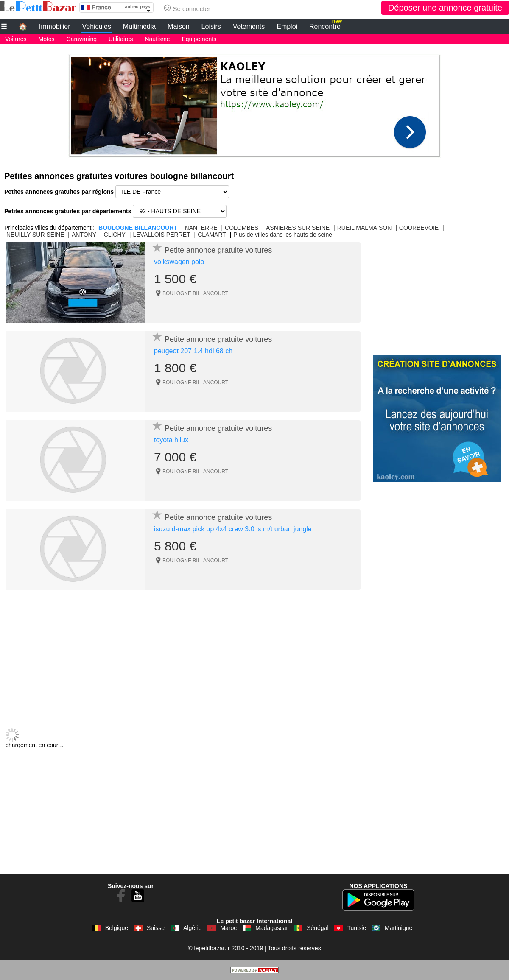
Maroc (228, 928)
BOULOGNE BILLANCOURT (138, 228)
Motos (46, 39)
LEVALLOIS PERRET (161, 235)
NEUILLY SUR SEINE (35, 235)
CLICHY (115, 235)
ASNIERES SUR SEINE (298, 228)
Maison (179, 27)
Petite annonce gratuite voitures (218, 250)
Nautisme (157, 39)
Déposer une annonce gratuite (445, 8)
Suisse (156, 928)
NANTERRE (201, 228)
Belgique (117, 928)
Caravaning (82, 39)
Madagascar (272, 928)
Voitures (16, 39)
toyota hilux (171, 440)
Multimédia (139, 27)
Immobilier (55, 27)
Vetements (249, 27)
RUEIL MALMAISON (365, 228)
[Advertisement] (255, 103)
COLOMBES (242, 228)
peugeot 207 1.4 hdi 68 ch (193, 351)
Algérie (193, 928)
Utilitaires (121, 39)
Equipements (199, 39)
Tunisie (357, 928)
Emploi (287, 27)
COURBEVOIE (419, 228)
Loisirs (211, 27)
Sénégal (317, 928)
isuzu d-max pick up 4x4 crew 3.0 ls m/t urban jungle (233, 529)
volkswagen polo (179, 262)
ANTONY (84, 235)
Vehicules (96, 27)
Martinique (399, 928)
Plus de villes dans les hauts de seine (283, 235)
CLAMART (212, 235)
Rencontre (326, 25)
